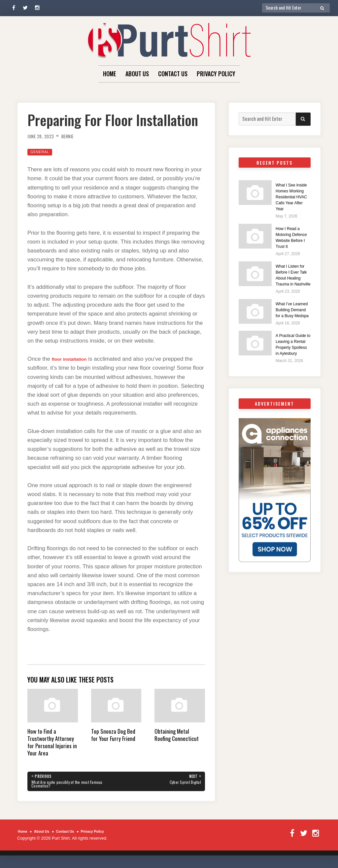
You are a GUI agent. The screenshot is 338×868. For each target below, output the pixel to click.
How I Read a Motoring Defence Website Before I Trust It (292, 246)
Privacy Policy (216, 74)
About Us (137, 74)
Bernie (74, 136)
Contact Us (173, 74)
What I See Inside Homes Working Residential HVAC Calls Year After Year (292, 200)
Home (110, 74)
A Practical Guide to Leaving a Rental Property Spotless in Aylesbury (293, 380)
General (42, 152)
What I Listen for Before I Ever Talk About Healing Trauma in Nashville (293, 290)
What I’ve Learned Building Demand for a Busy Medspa (291, 334)
